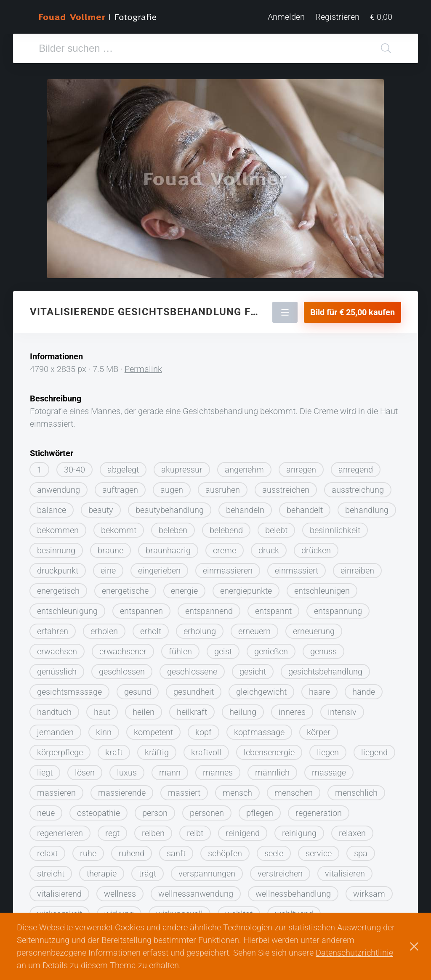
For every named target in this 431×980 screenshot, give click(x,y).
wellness (120, 890)
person (155, 810)
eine (108, 567)
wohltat (239, 911)
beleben (173, 527)
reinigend (243, 830)
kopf (204, 729)
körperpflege (60, 749)
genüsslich (57, 668)
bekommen (58, 527)
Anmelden (286, 17)
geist (223, 648)
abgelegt (123, 466)
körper (319, 729)
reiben (153, 830)
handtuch (54, 709)
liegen (328, 749)
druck (269, 547)
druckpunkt (58, 567)
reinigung (299, 830)
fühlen (180, 648)
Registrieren (337, 17)
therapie (102, 870)
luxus (127, 769)
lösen (85, 769)
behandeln (245, 507)
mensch (237, 789)
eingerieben (159, 567)
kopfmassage (259, 729)
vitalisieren (345, 870)
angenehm (244, 466)
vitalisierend (59, 890)
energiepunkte (246, 587)
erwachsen (57, 648)
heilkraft (192, 709)
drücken (316, 547)
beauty (101, 507)
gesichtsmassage (69, 688)
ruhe (88, 850)
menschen (294, 789)
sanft (176, 850)
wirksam (369, 890)
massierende (122, 789)
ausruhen (223, 486)
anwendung (59, 486)
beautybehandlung (170, 507)
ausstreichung (358, 486)
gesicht (253, 668)
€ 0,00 (381, 17)
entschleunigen (322, 587)
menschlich (356, 789)
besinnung (56, 547)
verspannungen (207, 870)
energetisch (58, 587)
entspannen (141, 608)
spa (361, 850)
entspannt (273, 608)
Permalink (143, 366)
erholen (104, 628)
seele (274, 850)
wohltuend (294, 911)
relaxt (47, 850)
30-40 (74, 466)
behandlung (367, 507)
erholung (200, 628)
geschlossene (192, 668)
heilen (144, 709)
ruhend (132, 850)
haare (319, 688)
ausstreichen (286, 486)
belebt (276, 527)
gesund (138, 688)
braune (110, 547)
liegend (374, 749)
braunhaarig (168, 547)
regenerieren (60, 830)
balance (52, 507)
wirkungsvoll (180, 911)
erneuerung (314, 628)
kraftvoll (206, 749)
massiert (184, 789)
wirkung (119, 911)
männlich (272, 769)
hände (364, 688)
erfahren (53, 628)
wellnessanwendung (196, 890)
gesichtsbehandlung (325, 668)
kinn (104, 729)
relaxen (352, 830)
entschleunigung (67, 608)
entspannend (209, 608)
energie (184, 587)
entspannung (338, 608)
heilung (243, 709)
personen (207, 810)
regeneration (319, 810)
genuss (323, 648)
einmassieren (228, 567)
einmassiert (297, 567)
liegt (45, 769)
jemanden (55, 729)
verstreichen (280, 870)
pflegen (260, 810)
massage (329, 769)
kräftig (157, 749)
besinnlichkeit (335, 527)
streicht (51, 870)
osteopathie (98, 810)
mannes (218, 769)
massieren (56, 789)
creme (225, 547)
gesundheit (194, 688)
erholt (151, 628)
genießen (271, 648)
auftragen (120, 486)
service (319, 850)
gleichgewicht (261, 688)
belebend (226, 527)
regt (112, 830)
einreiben (357, 567)
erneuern (254, 628)
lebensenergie (269, 749)
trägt (148, 870)
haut (102, 709)
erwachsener (123, 648)
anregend (356, 466)
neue (46, 810)
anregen (301, 466)
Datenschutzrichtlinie (354, 953)
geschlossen (122, 668)
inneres (292, 709)
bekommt (119, 527)
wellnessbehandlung (293, 890)
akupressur (182, 466)
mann (170, 769)
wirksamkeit (60, 911)
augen (172, 486)
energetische (125, 587)
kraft (114, 749)
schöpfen (225, 850)
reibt (195, 830)
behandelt (305, 507)
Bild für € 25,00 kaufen (353, 309)
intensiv (342, 709)
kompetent (153, 729)
